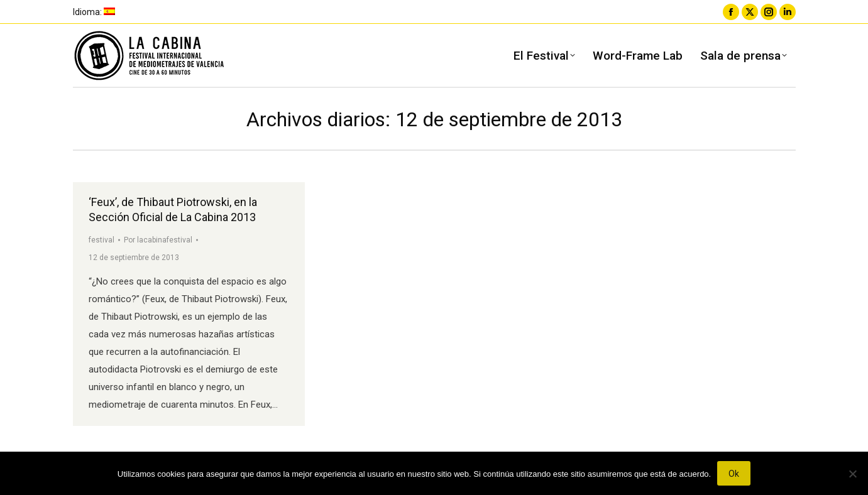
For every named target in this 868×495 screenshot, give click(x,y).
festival (102, 240)
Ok (734, 474)
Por (158, 240)
